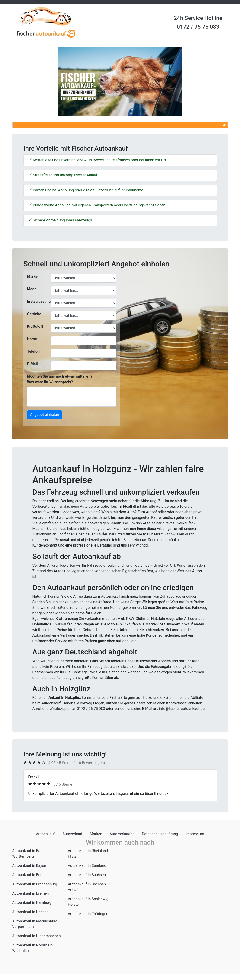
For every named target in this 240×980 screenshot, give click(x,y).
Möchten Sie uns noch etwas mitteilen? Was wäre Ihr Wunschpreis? (60, 379)
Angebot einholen (45, 415)
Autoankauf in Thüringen (88, 914)
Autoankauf (45, 834)
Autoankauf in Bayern (30, 866)
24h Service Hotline (198, 18)
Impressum (195, 834)
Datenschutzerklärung (160, 834)
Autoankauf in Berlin (29, 875)
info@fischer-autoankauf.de (182, 709)
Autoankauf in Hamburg (32, 903)
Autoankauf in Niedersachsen (37, 936)
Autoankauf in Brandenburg (35, 884)
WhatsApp (58, 709)
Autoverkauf (72, 834)
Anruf (37, 709)
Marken (96, 834)
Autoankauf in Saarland (87, 866)
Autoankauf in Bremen (31, 893)
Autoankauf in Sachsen (87, 875)
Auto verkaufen (122, 834)
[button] (29, 82)
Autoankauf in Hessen (30, 912)
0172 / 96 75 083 (198, 27)
